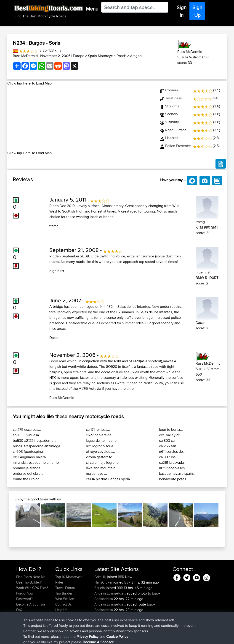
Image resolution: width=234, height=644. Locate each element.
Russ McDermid (25, 56)
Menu (92, 9)
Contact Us (64, 604)
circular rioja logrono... (104, 463)
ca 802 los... (169, 457)
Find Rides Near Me (31, 577)
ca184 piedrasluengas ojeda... (109, 479)
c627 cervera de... (100, 435)
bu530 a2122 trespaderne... (35, 441)
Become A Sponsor (31, 604)
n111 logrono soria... (101, 446)
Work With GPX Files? (32, 588)
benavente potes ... (174, 479)
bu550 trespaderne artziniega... (38, 446)
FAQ (19, 610)
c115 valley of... (171, 435)
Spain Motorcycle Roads (107, 56)
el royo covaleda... (100, 452)
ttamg (54, 226)
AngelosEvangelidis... (110, 593)
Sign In (182, 11)
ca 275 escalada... (27, 430)
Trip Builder (64, 593)
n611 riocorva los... (173, 468)
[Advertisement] (80, 118)
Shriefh (100, 588)
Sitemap (59, 637)
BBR (121, 577)
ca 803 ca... (168, 441)
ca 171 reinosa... (98, 430)
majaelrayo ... (96, 473)
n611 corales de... (172, 452)
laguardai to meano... (103, 441)
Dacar (54, 338)
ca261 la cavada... (173, 463)
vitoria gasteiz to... (100, 457)
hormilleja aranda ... (28, 468)
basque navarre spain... (177, 473)
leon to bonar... (171, 430)
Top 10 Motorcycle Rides (69, 580)
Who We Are (65, 599)
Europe (79, 56)
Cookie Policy (100, 637)
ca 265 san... (169, 446)
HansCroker (104, 582)
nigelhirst (57, 271)
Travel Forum (65, 588)
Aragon (136, 56)
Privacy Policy (77, 637)
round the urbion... (28, 479)
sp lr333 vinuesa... (27, 435)
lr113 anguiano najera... (31, 457)
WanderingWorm (107, 615)
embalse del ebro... (28, 473)
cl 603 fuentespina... (29, 452)
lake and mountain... (102, 468)
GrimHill (101, 577)
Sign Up (197, 11)
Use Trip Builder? (29, 582)
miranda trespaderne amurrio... (37, 463)
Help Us (61, 610)
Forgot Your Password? (25, 596)
